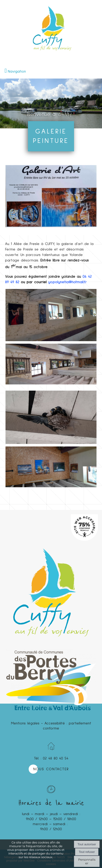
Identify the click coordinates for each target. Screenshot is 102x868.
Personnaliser (87, 861)
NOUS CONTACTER (51, 769)
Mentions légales (25, 723)
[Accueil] (51, 16)
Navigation (17, 71)
